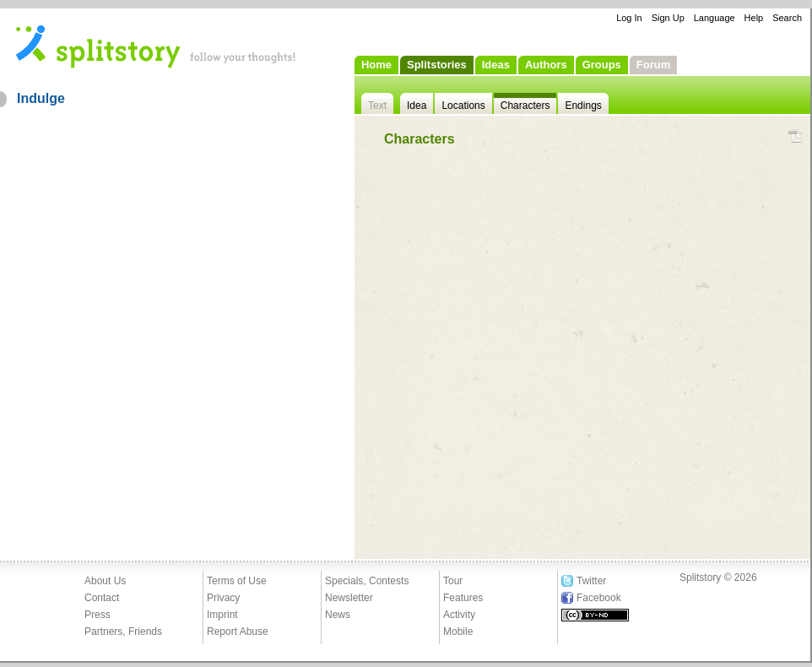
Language (715, 18)
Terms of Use (237, 581)
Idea (417, 106)
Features (463, 598)
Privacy (223, 598)
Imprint (222, 615)
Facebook (599, 598)
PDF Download (795, 136)
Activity (459, 615)
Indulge (41, 98)
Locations (463, 106)
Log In (629, 18)
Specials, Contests (367, 581)
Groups (602, 65)
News (338, 615)
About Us (105, 581)
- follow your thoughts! (156, 46)
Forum (653, 65)
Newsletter (349, 598)
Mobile (458, 632)
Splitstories (437, 65)
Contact (102, 598)
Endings (583, 106)
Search (787, 18)
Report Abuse (238, 632)
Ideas (496, 65)
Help (754, 18)
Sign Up (668, 18)
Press (97, 615)
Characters (525, 106)
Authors (546, 65)
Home (376, 65)
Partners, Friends (123, 632)
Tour (453, 581)
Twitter (591, 581)
